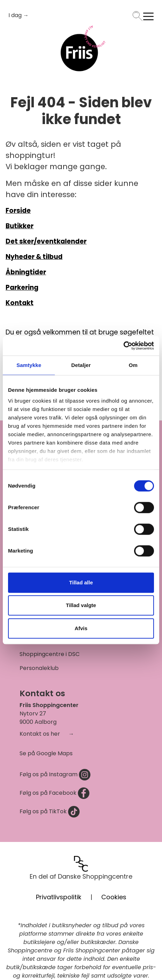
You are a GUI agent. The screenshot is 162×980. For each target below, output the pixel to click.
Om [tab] (133, 365)
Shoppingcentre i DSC (50, 654)
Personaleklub (39, 668)
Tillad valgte (81, 605)
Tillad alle (81, 582)
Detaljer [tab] (81, 365)
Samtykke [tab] (29, 365)
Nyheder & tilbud (34, 257)
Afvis (81, 628)
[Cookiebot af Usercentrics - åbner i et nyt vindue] (123, 346)
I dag (16, 15)
